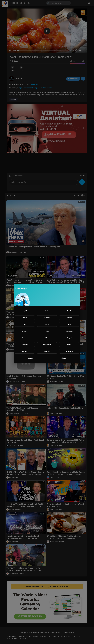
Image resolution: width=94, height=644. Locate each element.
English (25, 311)
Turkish (47, 324)
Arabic (47, 311)
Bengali (69, 338)
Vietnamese (69, 351)
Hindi (69, 324)
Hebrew (47, 338)
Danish (30, 358)
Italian (69, 345)
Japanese (25, 345)
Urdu (47, 331)
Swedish (47, 351)
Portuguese (47, 345)
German (47, 318)
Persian (25, 351)
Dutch (69, 311)
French (25, 318)
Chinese (25, 331)
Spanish (25, 324)
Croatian (25, 338)
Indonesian (69, 331)
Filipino (64, 358)
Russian (69, 318)
